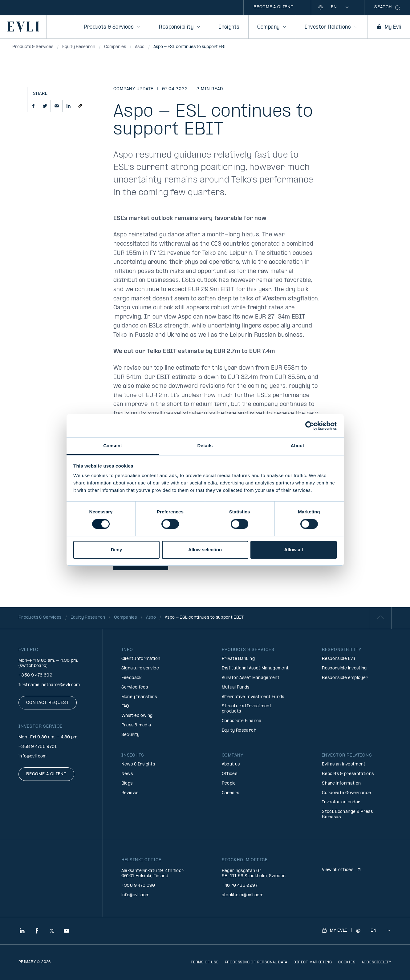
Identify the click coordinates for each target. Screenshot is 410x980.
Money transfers (139, 697)
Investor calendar (341, 802)
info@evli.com (33, 756)
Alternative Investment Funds (253, 697)
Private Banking (238, 659)
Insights (229, 27)
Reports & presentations (348, 774)
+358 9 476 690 (35, 675)
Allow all (294, 550)
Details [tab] (205, 446)
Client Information (141, 659)
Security (131, 735)
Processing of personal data (256, 962)
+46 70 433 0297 (240, 886)
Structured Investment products (247, 709)
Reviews (130, 793)
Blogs (127, 783)
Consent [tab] (113, 446)
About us (231, 764)
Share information (341, 783)
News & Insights (138, 764)
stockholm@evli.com (243, 895)
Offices (230, 774)
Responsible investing (344, 668)
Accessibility (377, 962)
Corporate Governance (346, 793)
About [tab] (298, 446)
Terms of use (205, 962)
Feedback (132, 678)
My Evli (389, 27)
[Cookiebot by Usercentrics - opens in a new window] (310, 426)
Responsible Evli (338, 659)
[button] (33, 106)
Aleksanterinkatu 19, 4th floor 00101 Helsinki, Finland (153, 874)
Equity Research (239, 731)
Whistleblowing (137, 716)
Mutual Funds (236, 687)
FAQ (125, 706)
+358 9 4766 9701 (38, 747)
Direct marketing (313, 962)
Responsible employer (345, 678)
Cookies (347, 962)
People (229, 783)
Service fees (135, 687)
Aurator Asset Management (251, 678)
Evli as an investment (344, 764)
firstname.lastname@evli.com (49, 685)
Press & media (136, 725)
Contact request (48, 703)
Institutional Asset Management (255, 668)
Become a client (274, 7)
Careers (231, 793)
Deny (117, 550)
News (127, 774)
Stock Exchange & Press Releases (347, 814)
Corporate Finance (242, 721)
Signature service (140, 668)
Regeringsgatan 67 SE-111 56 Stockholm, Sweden (254, 874)
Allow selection (205, 550)
